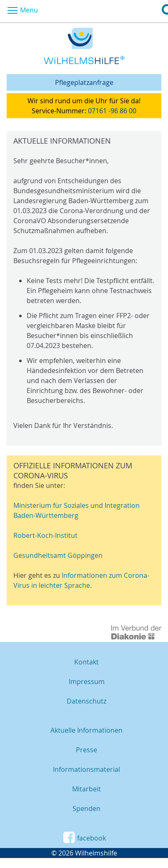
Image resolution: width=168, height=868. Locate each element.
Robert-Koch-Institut (45, 535)
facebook (84, 838)
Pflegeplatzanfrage (84, 82)
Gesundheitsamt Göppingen (58, 555)
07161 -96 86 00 (112, 111)
